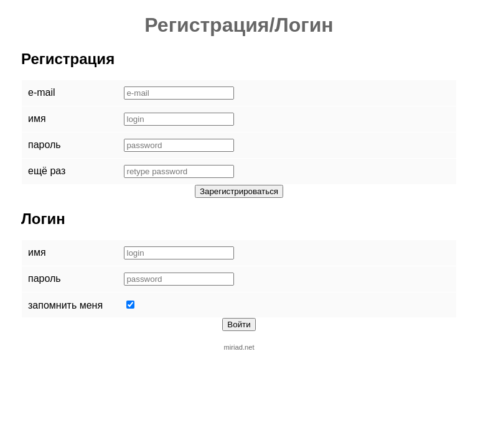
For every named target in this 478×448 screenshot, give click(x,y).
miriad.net (239, 347)
